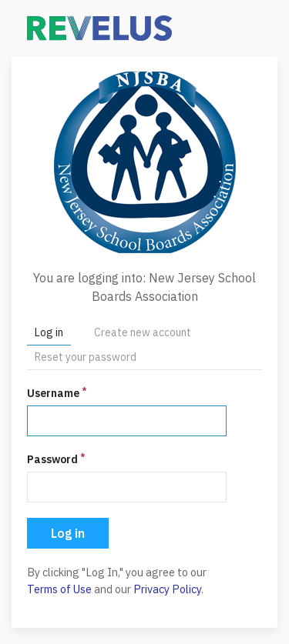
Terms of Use (59, 589)
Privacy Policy (167, 589)
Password (56, 459)
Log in (49, 332)
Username (57, 393)
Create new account (143, 332)
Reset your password (86, 357)
